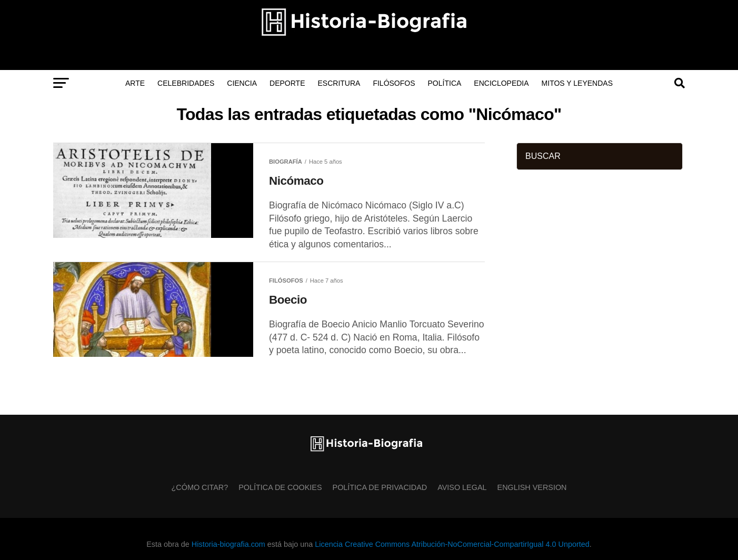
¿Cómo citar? (200, 487)
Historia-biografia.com (228, 544)
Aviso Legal (462, 487)
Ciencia (242, 83)
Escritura (339, 83)
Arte (135, 83)
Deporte (287, 83)
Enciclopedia (501, 83)
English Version (532, 487)
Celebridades (186, 83)
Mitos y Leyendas (577, 83)
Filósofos (394, 83)
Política (445, 83)
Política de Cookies (280, 487)
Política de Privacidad (380, 487)
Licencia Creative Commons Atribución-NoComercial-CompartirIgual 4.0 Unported (452, 544)
